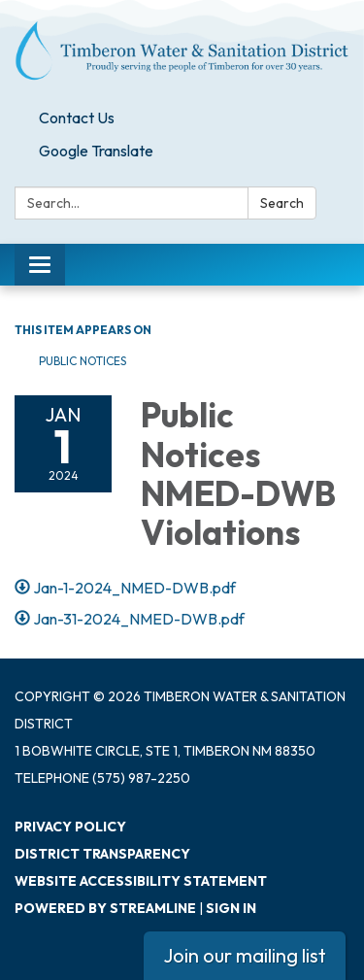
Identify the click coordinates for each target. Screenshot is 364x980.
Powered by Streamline (105, 908)
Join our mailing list (245, 955)
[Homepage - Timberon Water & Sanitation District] (182, 51)
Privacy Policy (70, 827)
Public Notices (83, 361)
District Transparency (102, 854)
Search (282, 203)
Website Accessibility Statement (141, 881)
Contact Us (77, 118)
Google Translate (96, 151)
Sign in (231, 908)
